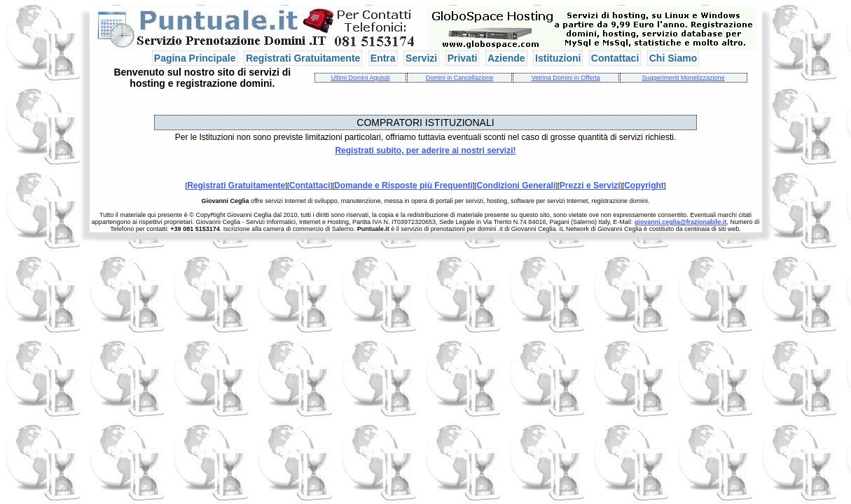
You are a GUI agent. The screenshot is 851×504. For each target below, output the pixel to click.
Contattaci (615, 58)
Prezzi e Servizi (590, 185)
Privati (463, 58)
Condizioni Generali (517, 185)
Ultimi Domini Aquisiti (360, 78)
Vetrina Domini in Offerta (566, 78)
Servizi (421, 58)
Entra (383, 58)
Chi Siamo (673, 58)
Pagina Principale (195, 58)
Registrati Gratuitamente (303, 58)
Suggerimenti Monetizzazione (684, 78)
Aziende (506, 58)
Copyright (644, 185)
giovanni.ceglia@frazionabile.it (681, 222)
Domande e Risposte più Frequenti (403, 185)
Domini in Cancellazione (460, 78)
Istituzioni (558, 58)
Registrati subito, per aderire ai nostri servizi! (425, 150)
